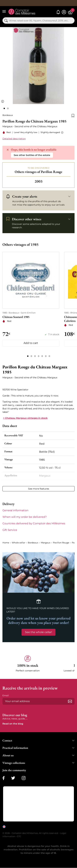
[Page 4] (39, 356)
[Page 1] (28, 356)
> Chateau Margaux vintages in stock (25, 418)
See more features (39, 489)
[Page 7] (49, 356)
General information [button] (15, 510)
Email (6, 695)
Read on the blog (13, 724)
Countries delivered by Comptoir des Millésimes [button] (34, 523)
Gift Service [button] (10, 530)
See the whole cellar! (38, 632)
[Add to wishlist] (73, 115)
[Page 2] (31, 356)
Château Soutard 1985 (16, 317)
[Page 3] (35, 356)
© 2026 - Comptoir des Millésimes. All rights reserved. (31, 833)
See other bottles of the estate (32, 155)
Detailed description (14, 139)
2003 (39, 181)
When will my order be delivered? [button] (25, 517)
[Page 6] (46, 356)
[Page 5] (42, 356)
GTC (19, 836)
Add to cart (31, 343)
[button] (62, 133)
